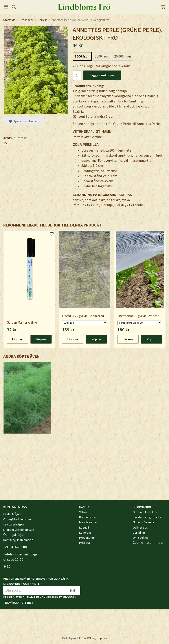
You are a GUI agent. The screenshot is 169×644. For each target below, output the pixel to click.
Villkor (83, 512)
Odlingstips (140, 527)
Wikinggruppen (97, 638)
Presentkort (87, 538)
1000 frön (82, 56)
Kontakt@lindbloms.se (18, 540)
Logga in (85, 527)
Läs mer (17, 339)
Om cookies (141, 538)
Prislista (84, 543)
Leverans (85, 533)
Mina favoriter (88, 522)
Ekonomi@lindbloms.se (19, 530)
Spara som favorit (24, 121)
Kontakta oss (88, 517)
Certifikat (139, 533)
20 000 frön (123, 56)
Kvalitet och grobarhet (148, 517)
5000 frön (102, 56)
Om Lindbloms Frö (145, 512)
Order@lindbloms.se (17, 519)
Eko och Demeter (144, 522)
